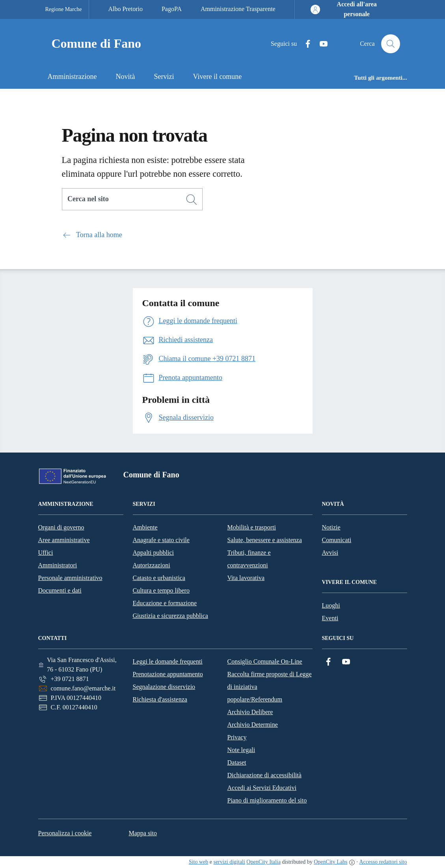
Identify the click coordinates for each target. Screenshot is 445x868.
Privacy (237, 737)
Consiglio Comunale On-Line (265, 661)
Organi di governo (61, 527)
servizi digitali (229, 862)
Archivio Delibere (250, 712)
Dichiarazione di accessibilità (264, 775)
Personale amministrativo (70, 578)
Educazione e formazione (165, 603)
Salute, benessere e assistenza (265, 540)
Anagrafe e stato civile (161, 540)
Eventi (330, 618)
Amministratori (58, 565)
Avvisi (330, 553)
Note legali (241, 750)
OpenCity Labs (330, 862)
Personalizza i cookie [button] (65, 833)
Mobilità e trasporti (252, 527)
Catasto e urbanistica (159, 578)
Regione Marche (64, 9)
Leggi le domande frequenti (168, 661)
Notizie (331, 527)
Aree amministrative (64, 540)
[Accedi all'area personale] (351, 9)
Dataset (237, 762)
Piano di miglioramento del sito (267, 800)
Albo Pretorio (125, 9)
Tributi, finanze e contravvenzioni (249, 559)
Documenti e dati (60, 590)
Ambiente (145, 527)
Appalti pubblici (153, 553)
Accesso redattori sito (383, 862)
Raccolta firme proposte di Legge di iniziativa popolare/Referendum (270, 687)
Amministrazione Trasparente (238, 9)
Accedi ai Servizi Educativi (262, 788)
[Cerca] (192, 200)
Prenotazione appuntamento (168, 674)
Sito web (198, 862)
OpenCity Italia (263, 862)
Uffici (46, 553)
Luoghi (331, 605)
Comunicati (337, 540)
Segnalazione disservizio (164, 687)
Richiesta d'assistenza (160, 699)
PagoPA (172, 9)
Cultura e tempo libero (161, 590)
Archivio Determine (253, 725)
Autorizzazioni (152, 565)
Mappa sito (143, 833)
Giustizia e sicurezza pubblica (170, 616)
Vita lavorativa (246, 578)
